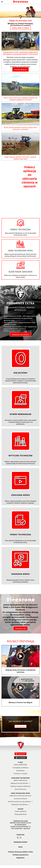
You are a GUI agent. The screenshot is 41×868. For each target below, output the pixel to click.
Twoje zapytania (21, 813)
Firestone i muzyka (20, 775)
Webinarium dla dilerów (20, 785)
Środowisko (20, 773)
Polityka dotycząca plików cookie (20, 854)
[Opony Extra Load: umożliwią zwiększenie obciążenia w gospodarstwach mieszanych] (20, 41)
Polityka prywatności (21, 857)
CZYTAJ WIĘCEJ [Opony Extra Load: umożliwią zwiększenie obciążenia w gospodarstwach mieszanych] (20, 70)
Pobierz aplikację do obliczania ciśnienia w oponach (30, 178)
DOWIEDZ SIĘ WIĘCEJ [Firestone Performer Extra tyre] (20, 337)
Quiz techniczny (20, 791)
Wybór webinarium (20, 782)
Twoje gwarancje (20, 816)
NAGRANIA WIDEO (21, 844)
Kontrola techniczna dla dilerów (21, 803)
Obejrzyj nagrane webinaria (21, 788)
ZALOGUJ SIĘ (20, 631)
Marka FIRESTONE (21, 767)
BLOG (20, 849)
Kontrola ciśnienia (20, 801)
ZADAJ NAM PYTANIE (20, 28)
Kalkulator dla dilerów (20, 806)
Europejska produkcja (21, 770)
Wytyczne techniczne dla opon (20, 798)
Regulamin (20, 860)
